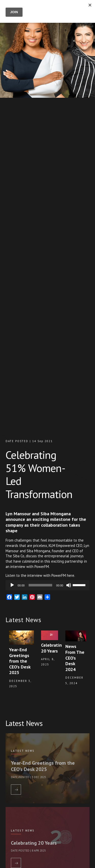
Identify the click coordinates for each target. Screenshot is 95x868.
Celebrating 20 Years (34, 843)
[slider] (40, 585)
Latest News (23, 751)
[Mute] (69, 585)
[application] (48, 585)
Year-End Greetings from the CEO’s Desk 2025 (43, 766)
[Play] (12, 585)
